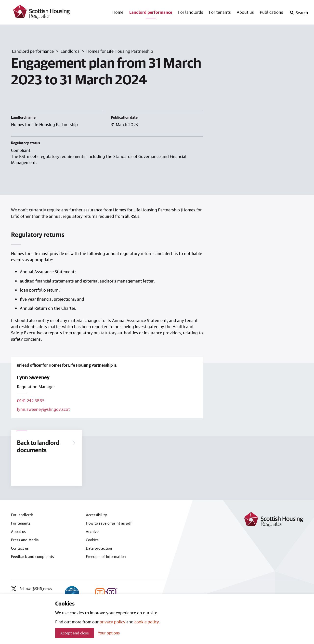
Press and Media (25, 540)
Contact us (20, 548)
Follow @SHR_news (32, 589)
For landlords (191, 12)
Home (118, 12)
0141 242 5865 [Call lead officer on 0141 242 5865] (31, 400)
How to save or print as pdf (109, 523)
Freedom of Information (106, 556)
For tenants (220, 12)
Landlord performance (151, 12)
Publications (271, 12)
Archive (92, 531)
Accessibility (96, 515)
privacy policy (112, 622)
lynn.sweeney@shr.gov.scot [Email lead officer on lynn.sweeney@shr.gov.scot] (43, 409)
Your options (109, 633)
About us (245, 12)
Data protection (99, 548)
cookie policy (147, 622)
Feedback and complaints (33, 556)
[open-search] (299, 13)
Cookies (92, 540)
